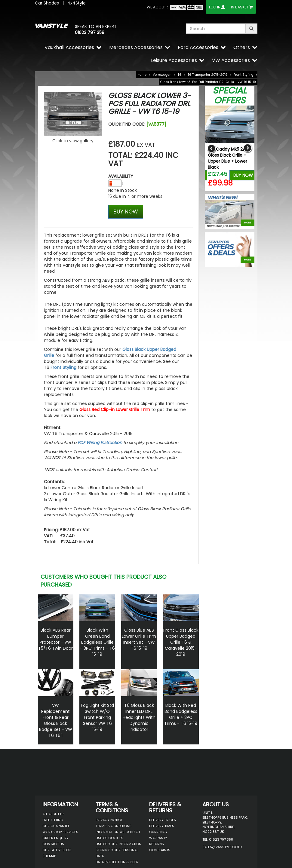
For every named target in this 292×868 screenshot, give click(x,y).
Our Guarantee (56, 826)
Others (242, 47)
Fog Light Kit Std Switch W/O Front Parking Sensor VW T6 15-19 (97, 717)
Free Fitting (53, 820)
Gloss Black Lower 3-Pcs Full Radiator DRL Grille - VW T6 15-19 (208, 82)
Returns (157, 844)
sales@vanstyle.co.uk (223, 847)
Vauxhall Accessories (69, 47)
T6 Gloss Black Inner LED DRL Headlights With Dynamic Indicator (139, 717)
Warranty (158, 838)
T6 (180, 75)
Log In (215, 7)
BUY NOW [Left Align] (126, 212)
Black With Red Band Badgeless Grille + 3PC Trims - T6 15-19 (181, 714)
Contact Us (53, 844)
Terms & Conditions (114, 826)
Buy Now (243, 175)
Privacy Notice (109, 820)
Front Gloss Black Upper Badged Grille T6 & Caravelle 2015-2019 (181, 642)
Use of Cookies (109, 838)
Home (142, 75)
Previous (212, 148)
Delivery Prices (163, 820)
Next (248, 148)
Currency (158, 832)
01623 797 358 (90, 32)
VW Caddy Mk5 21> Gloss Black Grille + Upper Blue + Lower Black (227, 158)
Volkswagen (162, 75)
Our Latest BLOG (57, 850)
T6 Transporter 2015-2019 (207, 75)
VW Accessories (231, 60)
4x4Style (77, 3)
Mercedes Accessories (136, 47)
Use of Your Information (118, 844)
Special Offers (230, 95)
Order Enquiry (55, 838)
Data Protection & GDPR (117, 862)
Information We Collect (118, 832)
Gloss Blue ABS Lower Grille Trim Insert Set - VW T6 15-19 (139, 639)
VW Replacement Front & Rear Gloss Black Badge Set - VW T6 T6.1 (56, 720)
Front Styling (244, 75)
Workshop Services (60, 832)
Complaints (160, 850)
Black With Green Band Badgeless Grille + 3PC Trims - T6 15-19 (97, 642)
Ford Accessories (198, 47)
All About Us (54, 814)
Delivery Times (162, 826)
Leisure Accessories (174, 60)
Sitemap (49, 856)
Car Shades (47, 3)
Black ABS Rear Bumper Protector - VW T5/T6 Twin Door (55, 639)
